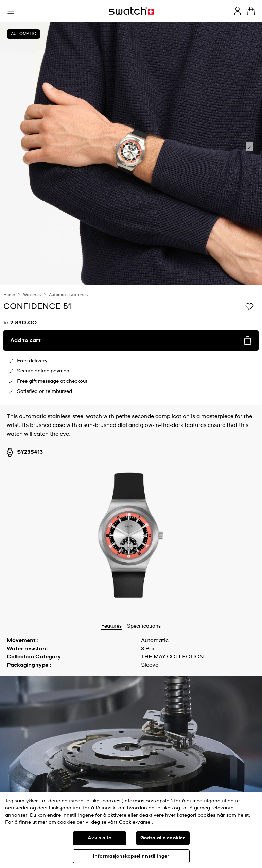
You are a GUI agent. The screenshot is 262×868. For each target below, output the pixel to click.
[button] (11, 11)
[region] (131, 830)
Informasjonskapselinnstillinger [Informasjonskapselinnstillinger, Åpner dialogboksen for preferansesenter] (131, 856)
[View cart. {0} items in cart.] (251, 11)
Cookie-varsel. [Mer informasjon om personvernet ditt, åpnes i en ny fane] (136, 822)
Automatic (23, 34)
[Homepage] (131, 11)
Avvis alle (99, 838)
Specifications (144, 626)
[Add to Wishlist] (249, 306)
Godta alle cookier (163, 838)
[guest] (238, 11)
